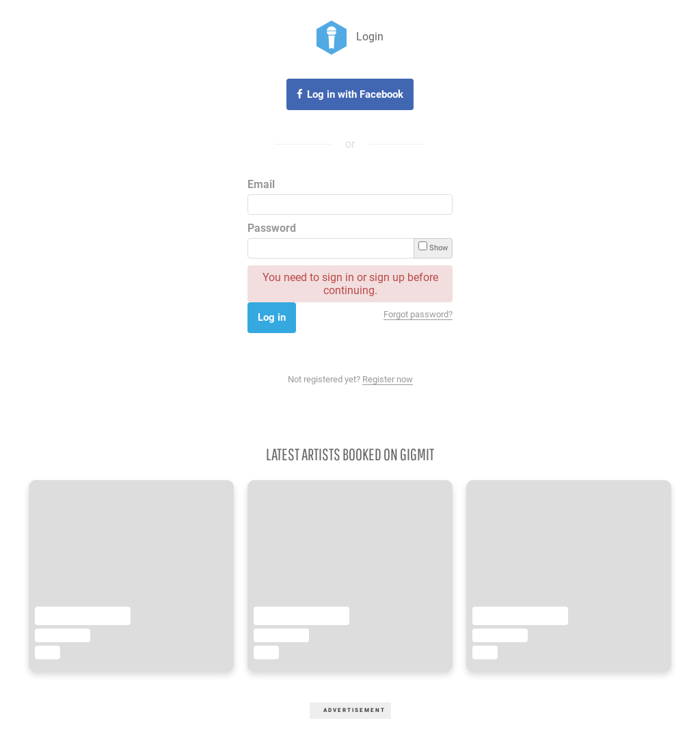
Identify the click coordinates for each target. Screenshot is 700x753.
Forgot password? (418, 314)
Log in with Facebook (355, 94)
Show (433, 247)
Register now (388, 379)
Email (261, 184)
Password (272, 228)
